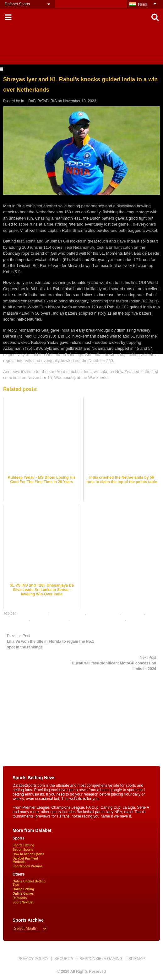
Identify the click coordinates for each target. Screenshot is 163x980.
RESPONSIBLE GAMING (101, 959)
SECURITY (64, 959)
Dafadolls (20, 898)
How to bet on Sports (28, 854)
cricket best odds (32, 613)
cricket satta (133, 613)
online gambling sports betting (98, 619)
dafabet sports (16, 619)
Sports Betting (23, 845)
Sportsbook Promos (28, 866)
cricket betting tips (104, 613)
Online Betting (23, 889)
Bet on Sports (23, 850)
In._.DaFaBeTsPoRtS (39, 101)
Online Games (23, 894)
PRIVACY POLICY (33, 959)
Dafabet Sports (17, 4)
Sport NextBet (23, 902)
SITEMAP (137, 959)
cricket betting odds (68, 613)
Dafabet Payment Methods (25, 860)
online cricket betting (50, 619)
